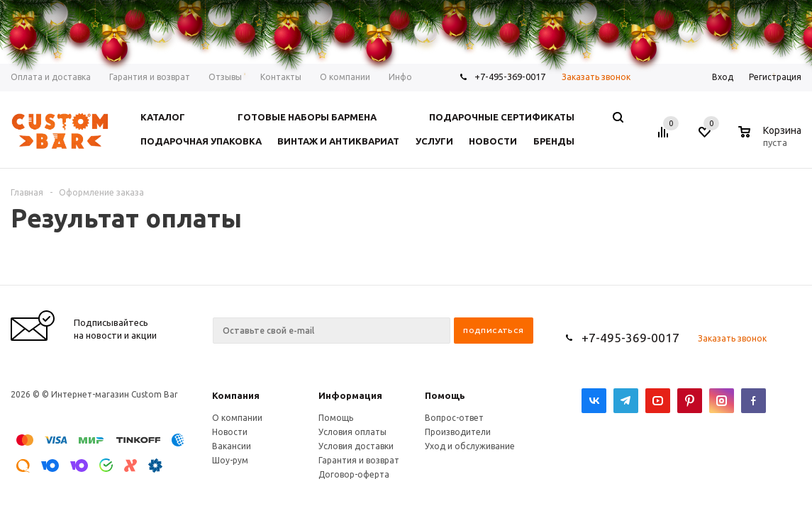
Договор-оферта (354, 474)
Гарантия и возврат (359, 460)
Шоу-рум (230, 460)
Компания (236, 395)
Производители (458, 432)
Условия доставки (356, 446)
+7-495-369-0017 (630, 338)
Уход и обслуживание (470, 446)
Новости (230, 432)
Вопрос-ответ (454, 418)
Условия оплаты (352, 432)
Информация (350, 395)
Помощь (445, 395)
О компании (237, 418)
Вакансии (232, 446)
